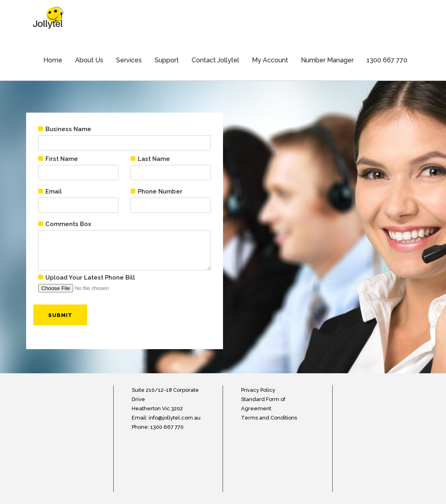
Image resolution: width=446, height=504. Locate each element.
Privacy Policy (258, 390)
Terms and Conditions (269, 418)
